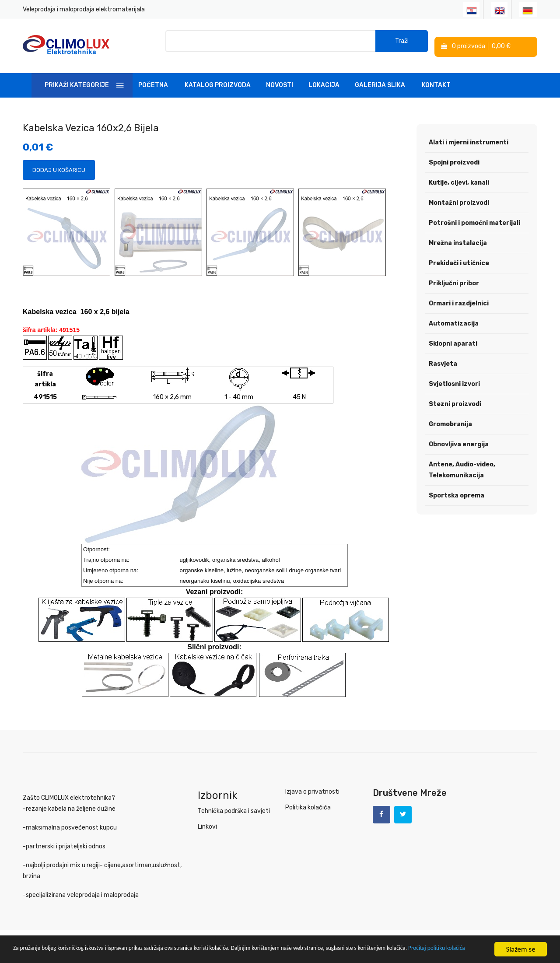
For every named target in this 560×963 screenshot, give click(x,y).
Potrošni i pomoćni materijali (474, 218)
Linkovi (207, 822)
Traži (402, 44)
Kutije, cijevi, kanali (459, 178)
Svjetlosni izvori (454, 379)
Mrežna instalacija (458, 238)
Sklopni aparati (453, 339)
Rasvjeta (443, 359)
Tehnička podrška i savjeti (234, 807)
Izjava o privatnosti (312, 787)
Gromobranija (450, 419)
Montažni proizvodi (459, 198)
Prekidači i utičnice (459, 258)
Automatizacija (454, 319)
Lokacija (324, 80)
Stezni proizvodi (455, 399)
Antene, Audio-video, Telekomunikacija (462, 465)
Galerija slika (380, 80)
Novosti (280, 80)
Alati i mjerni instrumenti (469, 138)
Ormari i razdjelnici (459, 299)
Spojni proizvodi (454, 158)
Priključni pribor (454, 278)
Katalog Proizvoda (218, 80)
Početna (153, 80)
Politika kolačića (308, 803)
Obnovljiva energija (459, 439)
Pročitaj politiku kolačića (114, 953)
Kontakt (436, 80)
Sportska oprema (457, 491)
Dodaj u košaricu (59, 166)
